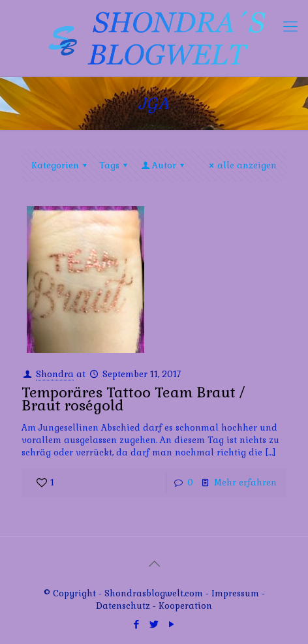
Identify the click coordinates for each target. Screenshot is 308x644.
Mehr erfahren (245, 483)
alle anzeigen (241, 165)
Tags (115, 165)
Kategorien (61, 165)
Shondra (55, 374)
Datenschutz (124, 606)
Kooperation (185, 606)
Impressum (235, 593)
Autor (163, 165)
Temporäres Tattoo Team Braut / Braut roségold (133, 399)
